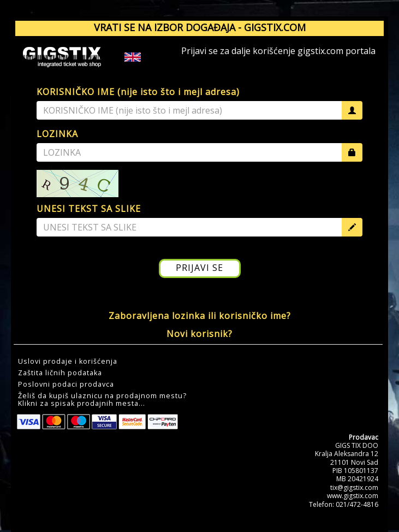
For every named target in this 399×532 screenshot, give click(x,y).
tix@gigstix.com (354, 487)
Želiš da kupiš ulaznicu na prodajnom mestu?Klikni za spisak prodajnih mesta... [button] (102, 400)
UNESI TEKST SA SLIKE (89, 209)
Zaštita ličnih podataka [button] (60, 373)
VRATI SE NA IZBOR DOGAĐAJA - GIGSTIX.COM (200, 27)
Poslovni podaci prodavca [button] (66, 385)
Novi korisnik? (199, 334)
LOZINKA (57, 134)
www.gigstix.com (353, 496)
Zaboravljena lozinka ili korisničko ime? (200, 316)
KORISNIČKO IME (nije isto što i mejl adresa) (138, 92)
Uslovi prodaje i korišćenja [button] (68, 362)
